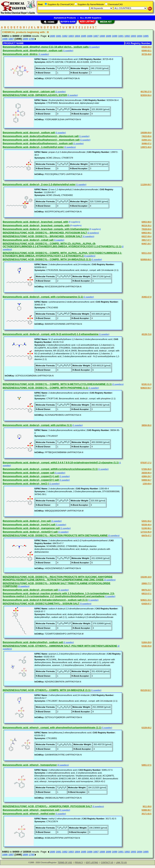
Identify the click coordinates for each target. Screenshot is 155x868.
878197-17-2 (146, 463)
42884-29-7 (146, 476)
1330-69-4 (147, 484)
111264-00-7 (146, 185)
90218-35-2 (146, 226)
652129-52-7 (146, 690)
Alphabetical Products (65, 18)
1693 (133, 36)
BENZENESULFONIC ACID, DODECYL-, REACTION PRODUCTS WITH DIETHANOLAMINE (55, 535)
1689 (108, 36)
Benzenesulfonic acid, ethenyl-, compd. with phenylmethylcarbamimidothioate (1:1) (52, 727)
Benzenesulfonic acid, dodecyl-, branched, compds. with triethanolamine (46, 229)
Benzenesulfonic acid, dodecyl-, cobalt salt (28, 240)
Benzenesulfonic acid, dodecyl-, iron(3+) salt (29, 525)
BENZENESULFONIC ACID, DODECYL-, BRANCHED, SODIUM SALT (42, 236)
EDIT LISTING (92, 863)
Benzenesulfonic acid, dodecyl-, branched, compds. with (36, 225)
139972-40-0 (146, 147)
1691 (121, 36)
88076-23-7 (146, 590)
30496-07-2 (146, 144)
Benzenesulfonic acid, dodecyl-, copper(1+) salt (31, 476)
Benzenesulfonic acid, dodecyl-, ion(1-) (26, 484)
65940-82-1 (146, 51)
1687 (96, 36)
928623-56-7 (146, 388)
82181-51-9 (146, 384)
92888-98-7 (146, 810)
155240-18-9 (146, 577)
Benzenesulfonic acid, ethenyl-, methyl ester (29, 814)
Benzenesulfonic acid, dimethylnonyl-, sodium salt (33, 50)
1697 (11, 39)
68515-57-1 (146, 594)
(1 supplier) (94, 47)
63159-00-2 (146, 728)
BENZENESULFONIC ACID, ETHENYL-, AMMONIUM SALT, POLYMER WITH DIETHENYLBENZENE (60, 646)
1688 (102, 36)
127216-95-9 (146, 532)
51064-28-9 (146, 642)
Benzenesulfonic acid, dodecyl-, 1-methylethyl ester (33, 147)
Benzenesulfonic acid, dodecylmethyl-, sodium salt (33, 642)
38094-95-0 (146, 425)
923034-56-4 (146, 95)
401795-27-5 (146, 92)
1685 (84, 36)
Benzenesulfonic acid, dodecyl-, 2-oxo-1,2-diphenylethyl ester (39, 184)
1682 (65, 36)
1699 (25, 39)
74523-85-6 (146, 136)
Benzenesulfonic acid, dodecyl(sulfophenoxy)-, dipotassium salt (41, 136)
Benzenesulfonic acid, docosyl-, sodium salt (29, 132)
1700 (31, 39)
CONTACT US (107, 863)
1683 (71, 36)
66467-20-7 (146, 244)
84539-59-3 (146, 47)
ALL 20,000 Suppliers (91, 18)
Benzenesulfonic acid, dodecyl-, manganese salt (31, 528)
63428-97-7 (146, 604)
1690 (115, 36)
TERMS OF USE (65, 863)
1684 (77, 36)
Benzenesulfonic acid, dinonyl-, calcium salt (29, 91)
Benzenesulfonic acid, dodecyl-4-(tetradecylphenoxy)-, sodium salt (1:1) (45, 600)
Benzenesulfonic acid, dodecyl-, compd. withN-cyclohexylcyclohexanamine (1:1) (50, 469)
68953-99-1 (146, 233)
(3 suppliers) (23, 586)
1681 (59, 36)
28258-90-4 (146, 473)
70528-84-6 (146, 229)
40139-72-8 (146, 334)
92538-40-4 (146, 525)
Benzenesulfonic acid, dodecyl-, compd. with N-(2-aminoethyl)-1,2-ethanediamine (51, 334)
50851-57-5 (146, 765)
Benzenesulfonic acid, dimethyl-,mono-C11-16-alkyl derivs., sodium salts (46, 47)
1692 (127, 36)
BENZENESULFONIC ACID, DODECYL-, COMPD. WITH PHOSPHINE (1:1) (45, 388)
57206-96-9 (146, 469)
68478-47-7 (146, 536)
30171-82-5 (146, 814)
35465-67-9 (146, 297)
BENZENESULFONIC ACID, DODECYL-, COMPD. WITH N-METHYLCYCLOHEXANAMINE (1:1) (57, 384)
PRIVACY (79, 863)
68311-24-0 (146, 253)
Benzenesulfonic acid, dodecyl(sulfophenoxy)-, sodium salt (38, 143)
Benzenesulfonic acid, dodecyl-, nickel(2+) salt (30, 532)
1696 (5, 39)
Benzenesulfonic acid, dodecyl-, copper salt (29, 473)
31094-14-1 (146, 140)
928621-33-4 (146, 600)
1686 (90, 36)
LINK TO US (121, 863)
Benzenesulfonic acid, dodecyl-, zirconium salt (30, 590)
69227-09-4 (146, 236)
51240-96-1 (146, 528)
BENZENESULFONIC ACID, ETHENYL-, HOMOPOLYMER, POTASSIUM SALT (47, 806)
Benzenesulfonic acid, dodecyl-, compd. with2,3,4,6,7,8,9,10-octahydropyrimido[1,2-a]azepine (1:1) (61, 463)
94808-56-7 (146, 480)
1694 (140, 36)
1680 (52, 36)
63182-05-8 (146, 646)
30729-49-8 (146, 54)
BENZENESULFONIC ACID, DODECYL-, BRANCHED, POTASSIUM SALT (45, 233)
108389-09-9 (146, 133)
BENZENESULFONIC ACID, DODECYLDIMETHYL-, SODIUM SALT (41, 603)
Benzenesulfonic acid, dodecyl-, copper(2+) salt (31, 480)
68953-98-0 (146, 222)
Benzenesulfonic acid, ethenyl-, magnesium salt (31, 810)
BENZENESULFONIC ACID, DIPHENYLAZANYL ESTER (35, 95)
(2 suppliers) (70, 147)
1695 (146, 36)
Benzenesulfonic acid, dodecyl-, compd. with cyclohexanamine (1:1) (43, 297)
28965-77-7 (146, 583)
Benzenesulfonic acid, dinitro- (20, 54)
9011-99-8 (147, 806)
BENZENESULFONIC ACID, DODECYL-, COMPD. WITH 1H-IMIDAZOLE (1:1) (47, 259)
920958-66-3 (146, 260)
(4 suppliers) (63, 765)
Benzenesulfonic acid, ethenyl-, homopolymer (30, 765)
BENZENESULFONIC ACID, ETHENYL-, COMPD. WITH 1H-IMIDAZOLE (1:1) (47, 690)
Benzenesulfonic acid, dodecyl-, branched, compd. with (35, 222)
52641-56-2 (146, 521)
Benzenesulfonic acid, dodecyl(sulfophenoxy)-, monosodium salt (41, 140)
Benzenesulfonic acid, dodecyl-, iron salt (27, 521)
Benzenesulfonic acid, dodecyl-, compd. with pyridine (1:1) (37, 425)
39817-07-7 (146, 240)
